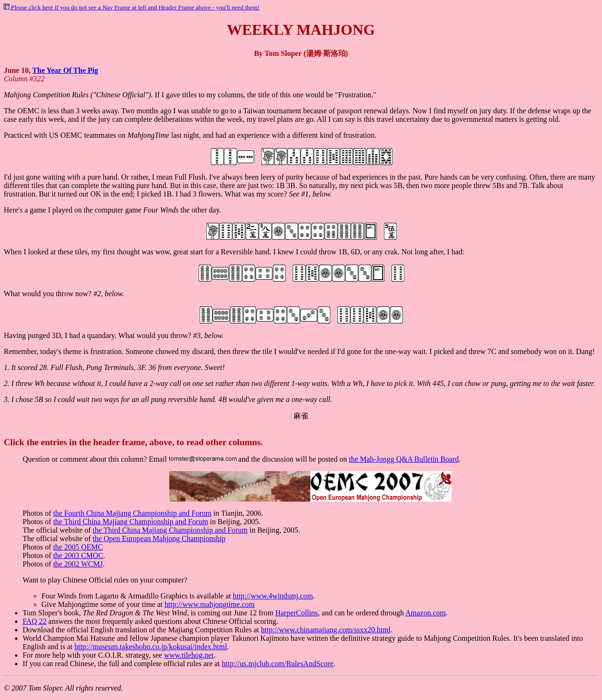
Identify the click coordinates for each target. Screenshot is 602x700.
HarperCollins (297, 613)
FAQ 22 (35, 621)
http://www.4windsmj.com (273, 596)
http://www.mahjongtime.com (210, 604)
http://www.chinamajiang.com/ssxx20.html (326, 630)
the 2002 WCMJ (78, 564)
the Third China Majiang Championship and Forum (131, 522)
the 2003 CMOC (78, 555)
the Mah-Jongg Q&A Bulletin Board (404, 459)
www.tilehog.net (189, 655)
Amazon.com (426, 613)
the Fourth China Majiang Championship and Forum (132, 513)
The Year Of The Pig (65, 70)
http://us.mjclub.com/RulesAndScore (278, 664)
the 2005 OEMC (78, 547)
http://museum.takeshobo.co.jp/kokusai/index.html (150, 647)
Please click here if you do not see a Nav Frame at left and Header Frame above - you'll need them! (132, 7)
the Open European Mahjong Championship (159, 539)
